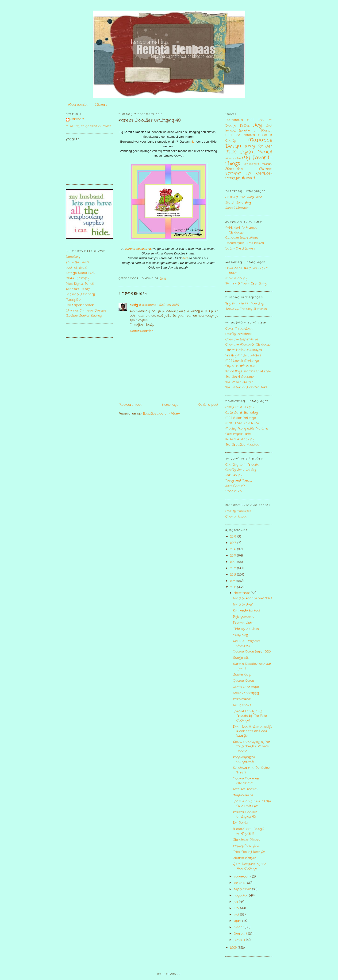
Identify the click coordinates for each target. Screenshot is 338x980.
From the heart (78, 262)
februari (241, 934)
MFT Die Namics (240, 135)
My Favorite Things (249, 161)
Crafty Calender (238, 511)
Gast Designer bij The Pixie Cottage (250, 866)
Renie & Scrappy (246, 693)
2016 (234, 549)
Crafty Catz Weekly (241, 470)
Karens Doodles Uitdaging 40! (150, 120)
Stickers (101, 105)
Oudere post (208, 405)
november (242, 877)
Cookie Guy (242, 675)
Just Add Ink (235, 486)
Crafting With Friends (242, 465)
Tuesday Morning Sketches (246, 309)
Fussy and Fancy (238, 481)
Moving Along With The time (247, 429)
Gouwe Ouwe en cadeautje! (246, 781)
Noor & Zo (233, 491)
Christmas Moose (247, 840)
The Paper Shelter (80, 305)
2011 (233, 581)
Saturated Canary (80, 294)
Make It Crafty (77, 278)
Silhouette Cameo (249, 169)
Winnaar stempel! (247, 687)
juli (236, 902)
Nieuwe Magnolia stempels (246, 643)
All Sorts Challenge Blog (244, 197)
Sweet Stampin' (237, 208)
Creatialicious (236, 517)
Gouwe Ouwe (243, 681)
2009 (234, 948)
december (242, 593)
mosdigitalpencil (240, 178)
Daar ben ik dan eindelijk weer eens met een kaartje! (252, 731)
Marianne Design (249, 143)
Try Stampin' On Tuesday (244, 303)
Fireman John (243, 623)
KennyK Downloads (81, 273)
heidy (134, 305)
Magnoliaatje (243, 795)
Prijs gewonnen (245, 617)
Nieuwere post (130, 405)
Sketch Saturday (238, 203)
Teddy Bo (73, 300)
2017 (234, 543)
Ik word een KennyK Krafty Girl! (248, 831)
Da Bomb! (240, 823)
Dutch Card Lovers (240, 248)
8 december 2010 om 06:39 (159, 305)
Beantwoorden (142, 331)
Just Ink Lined (76, 268)
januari (240, 940)
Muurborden (78, 105)
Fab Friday (234, 475)
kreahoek (264, 173)
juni (237, 908)
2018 (234, 537)
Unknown (77, 119)
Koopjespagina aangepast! (244, 759)
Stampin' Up (238, 173)
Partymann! (242, 699)
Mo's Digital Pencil (80, 284)
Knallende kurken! (246, 611)
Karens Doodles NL (139, 249)
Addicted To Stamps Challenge (241, 230)
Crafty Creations (239, 334)
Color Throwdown (239, 329)
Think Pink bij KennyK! (249, 852)
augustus (241, 896)
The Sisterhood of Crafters (246, 387)
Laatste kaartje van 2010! (252, 598)
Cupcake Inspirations (242, 238)
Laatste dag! (243, 604)
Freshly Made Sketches (243, 355)
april (238, 921)
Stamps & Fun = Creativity (246, 283)
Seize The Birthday (240, 439)
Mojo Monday (236, 278)
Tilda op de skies (246, 629)
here (186, 258)
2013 (234, 568)
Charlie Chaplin (245, 858)
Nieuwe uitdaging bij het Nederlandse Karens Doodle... (252, 746)
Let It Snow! (242, 705)
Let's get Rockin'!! (246, 789)
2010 (234, 587)
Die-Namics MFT (240, 120)
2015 (234, 556)
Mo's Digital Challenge (242, 423)
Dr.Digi (245, 126)
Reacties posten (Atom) (161, 414)
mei (237, 915)
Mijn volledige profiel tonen (88, 127)
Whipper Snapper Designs (86, 310)
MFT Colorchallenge (241, 418)
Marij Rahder (259, 146)
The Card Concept (240, 377)
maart (239, 927)
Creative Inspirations (242, 339)
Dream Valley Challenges (245, 243)
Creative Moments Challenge (248, 345)
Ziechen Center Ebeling (84, 316)
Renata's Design (78, 289)
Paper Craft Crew (240, 366)
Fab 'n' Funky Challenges (244, 350)
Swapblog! (241, 635)
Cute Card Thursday (242, 413)
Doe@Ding (73, 257)
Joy (258, 125)
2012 (234, 575)
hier (193, 142)
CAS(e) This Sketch (239, 407)
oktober (240, 883)
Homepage (170, 405)
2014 (234, 562)
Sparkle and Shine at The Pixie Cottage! (252, 804)
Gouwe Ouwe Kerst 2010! (252, 652)
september (243, 889)
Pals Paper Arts (238, 434)
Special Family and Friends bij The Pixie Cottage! (250, 716)
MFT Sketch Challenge (242, 361)
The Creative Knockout (243, 445)
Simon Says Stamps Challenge (248, 371)
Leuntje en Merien (256, 131)
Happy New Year (247, 846)
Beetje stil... (241, 658)
